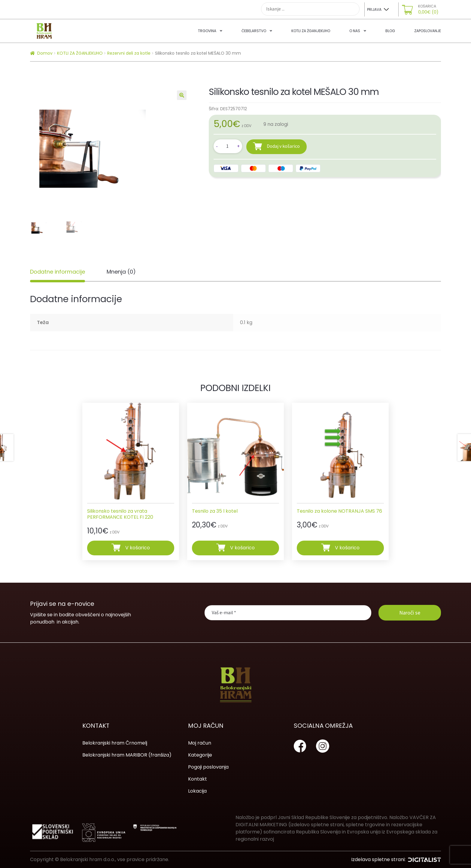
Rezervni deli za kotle (129, 53)
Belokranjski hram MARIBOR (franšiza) (127, 755)
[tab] (58, 272)
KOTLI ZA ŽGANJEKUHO (80, 53)
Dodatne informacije (58, 272)
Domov (45, 53)
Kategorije (200, 755)
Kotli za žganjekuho (311, 31)
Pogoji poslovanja (208, 767)
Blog (390, 31)
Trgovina (207, 31)
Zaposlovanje (428, 31)
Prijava (374, 9)
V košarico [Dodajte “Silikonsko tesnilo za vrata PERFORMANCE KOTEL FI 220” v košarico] (138, 548)
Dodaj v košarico (283, 146)
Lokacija (197, 791)
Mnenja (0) (121, 272)
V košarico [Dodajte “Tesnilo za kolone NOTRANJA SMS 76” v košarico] (347, 548)
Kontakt (198, 779)
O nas (355, 31)
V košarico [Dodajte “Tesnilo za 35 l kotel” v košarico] (242, 548)
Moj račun (200, 743)
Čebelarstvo (254, 31)
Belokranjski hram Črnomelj (115, 743)
